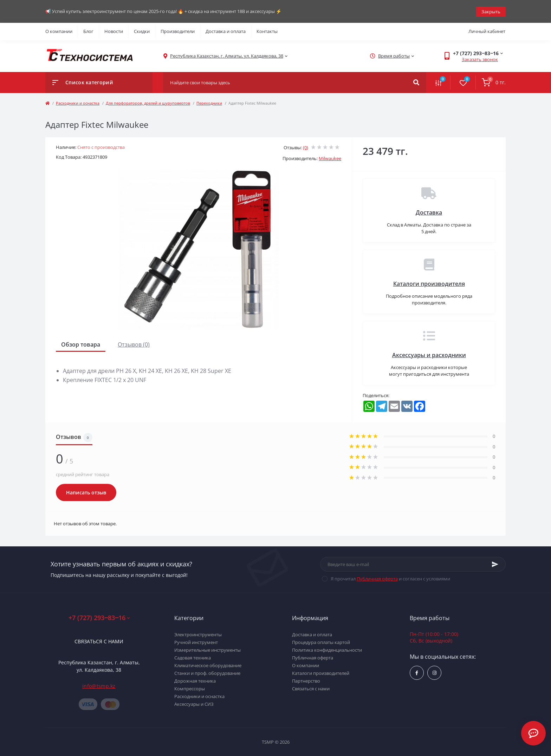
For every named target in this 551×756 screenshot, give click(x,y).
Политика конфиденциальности (327, 650)
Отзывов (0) (134, 344)
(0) (306, 147)
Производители (178, 31)
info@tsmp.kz (99, 685)
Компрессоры (190, 688)
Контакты (267, 31)
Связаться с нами (99, 641)
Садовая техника (193, 657)
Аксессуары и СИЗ (194, 704)
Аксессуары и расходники (429, 354)
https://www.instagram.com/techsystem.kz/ (435, 672)
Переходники (209, 102)
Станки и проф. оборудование (207, 673)
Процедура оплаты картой (321, 642)
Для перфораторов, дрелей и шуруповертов (148, 102)
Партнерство (306, 681)
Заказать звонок (480, 59)
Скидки (142, 31)
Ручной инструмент (196, 642)
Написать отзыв (86, 492)
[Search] (416, 82)
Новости (114, 31)
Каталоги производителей (321, 673)
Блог (88, 31)
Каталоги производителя (429, 283)
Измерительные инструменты (208, 650)
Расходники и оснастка (78, 102)
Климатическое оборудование (208, 665)
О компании (59, 31)
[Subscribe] (495, 564)
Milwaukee (330, 158)
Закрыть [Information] (491, 11)
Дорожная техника (195, 681)
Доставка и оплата (226, 31)
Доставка (429, 212)
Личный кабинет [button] (487, 31)
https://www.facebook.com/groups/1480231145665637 (417, 672)
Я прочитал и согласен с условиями (390, 578)
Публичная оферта (377, 578)
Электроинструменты (198, 634)
